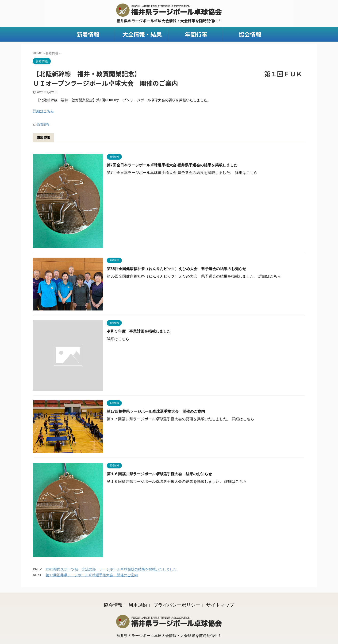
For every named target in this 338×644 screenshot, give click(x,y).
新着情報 (88, 34)
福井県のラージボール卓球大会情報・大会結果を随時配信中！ (169, 635)
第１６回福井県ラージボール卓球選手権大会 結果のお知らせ (159, 474)
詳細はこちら (43, 111)
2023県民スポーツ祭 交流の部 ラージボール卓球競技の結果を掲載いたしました (111, 569)
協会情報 (250, 34)
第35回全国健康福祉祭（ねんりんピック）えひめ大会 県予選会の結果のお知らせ (177, 269)
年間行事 (196, 34)
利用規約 (138, 605)
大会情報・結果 (142, 34)
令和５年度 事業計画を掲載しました (139, 331)
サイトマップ (220, 605)
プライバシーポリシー (177, 605)
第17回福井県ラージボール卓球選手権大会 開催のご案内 (156, 411)
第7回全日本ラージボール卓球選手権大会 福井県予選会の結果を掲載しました (172, 165)
